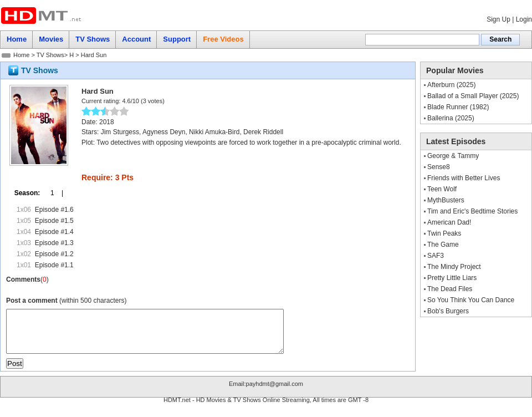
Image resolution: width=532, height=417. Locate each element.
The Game (443, 245)
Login (524, 19)
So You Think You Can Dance (471, 300)
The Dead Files (450, 289)
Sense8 (439, 167)
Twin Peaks (444, 233)
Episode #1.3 (54, 243)
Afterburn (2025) (451, 85)
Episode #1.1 (54, 265)
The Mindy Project (454, 267)
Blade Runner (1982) (458, 107)
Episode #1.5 (54, 221)
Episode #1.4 (54, 232)
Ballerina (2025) (451, 118)
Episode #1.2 (54, 254)
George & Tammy (453, 156)
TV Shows (50, 55)
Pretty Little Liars (452, 278)
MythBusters (446, 200)
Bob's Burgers (448, 311)
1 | (53, 193)
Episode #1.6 (54, 210)
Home (21, 55)
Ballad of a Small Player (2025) (473, 96)
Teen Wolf (442, 189)
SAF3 (436, 256)
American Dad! (449, 222)
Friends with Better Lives (464, 178)
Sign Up (498, 19)
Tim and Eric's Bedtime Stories (472, 211)
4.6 (126, 101)
